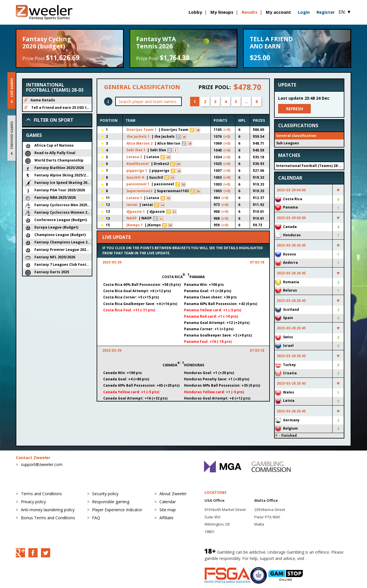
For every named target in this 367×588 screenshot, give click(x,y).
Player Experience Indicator (117, 510)
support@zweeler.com (42, 464)
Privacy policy (33, 502)
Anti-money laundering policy (48, 510)
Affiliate (166, 518)
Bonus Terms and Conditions (48, 518)
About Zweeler (173, 494)
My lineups (222, 12)
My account (278, 12)
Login (304, 12)
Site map (168, 510)
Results (250, 12)
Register (326, 12)
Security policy (105, 494)
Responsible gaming (111, 502)
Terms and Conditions (41, 494)
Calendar (168, 502)
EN (345, 12)
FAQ (96, 518)
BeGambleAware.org (327, 558)
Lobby (195, 12)
